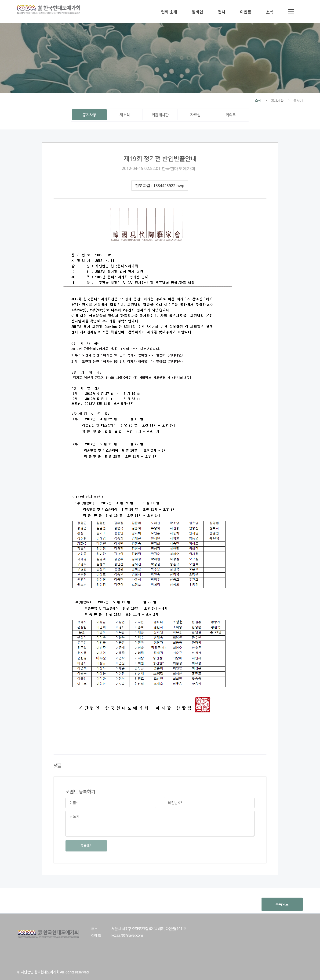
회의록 (231, 115)
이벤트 (246, 12)
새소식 (125, 115)
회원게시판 (160, 115)
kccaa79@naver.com (127, 936)
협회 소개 (169, 12)
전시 (222, 12)
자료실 (195, 115)
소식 (270, 12)
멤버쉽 (197, 12)
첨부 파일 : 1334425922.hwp (160, 186)
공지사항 (89, 115)
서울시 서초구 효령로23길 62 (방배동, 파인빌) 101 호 (149, 929)
